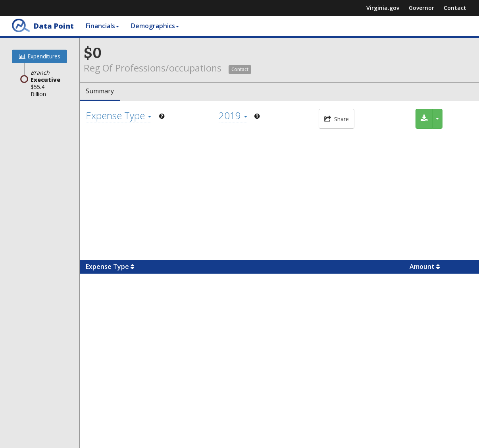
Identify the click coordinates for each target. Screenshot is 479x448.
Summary (100, 91)
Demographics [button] (155, 26)
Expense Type (118, 115)
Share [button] (337, 119)
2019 (233, 115)
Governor (421, 8)
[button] (240, 68)
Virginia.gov (383, 8)
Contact (455, 8)
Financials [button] (102, 26)
